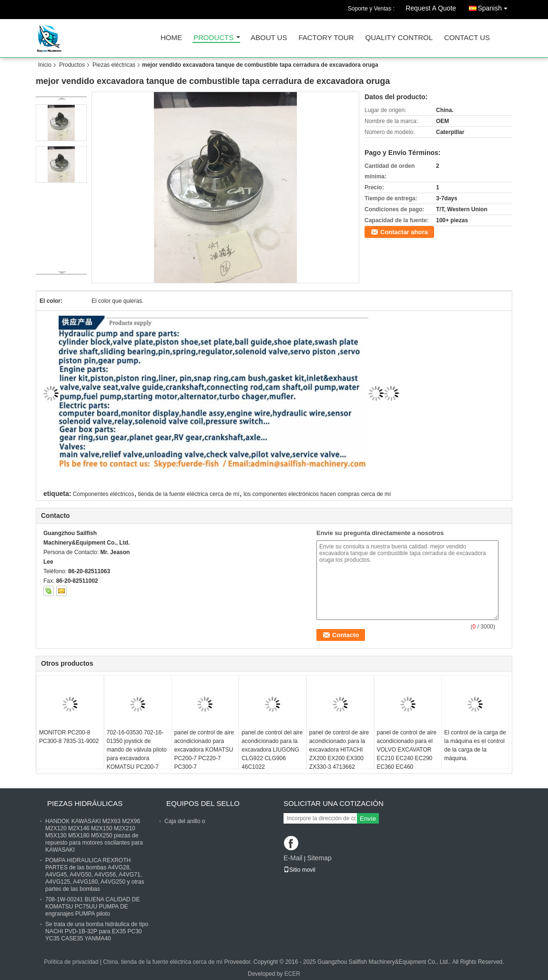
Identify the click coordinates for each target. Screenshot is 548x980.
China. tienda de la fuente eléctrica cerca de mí (163, 962)
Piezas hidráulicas (85, 803)
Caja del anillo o (185, 821)
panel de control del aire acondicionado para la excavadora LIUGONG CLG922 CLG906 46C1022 (272, 750)
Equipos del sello (203, 803)
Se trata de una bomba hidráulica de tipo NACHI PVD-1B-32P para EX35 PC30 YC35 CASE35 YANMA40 (97, 931)
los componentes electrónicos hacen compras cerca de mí (317, 494)
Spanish (495, 6)
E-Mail (293, 858)
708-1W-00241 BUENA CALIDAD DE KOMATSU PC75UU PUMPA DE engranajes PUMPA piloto (93, 907)
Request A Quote (431, 8)
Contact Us (467, 38)
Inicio (45, 65)
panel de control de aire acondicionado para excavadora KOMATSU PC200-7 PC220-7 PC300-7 (204, 750)
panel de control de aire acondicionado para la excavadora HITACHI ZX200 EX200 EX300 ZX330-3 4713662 (339, 750)
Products (213, 38)
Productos (72, 65)
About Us (269, 38)
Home (171, 38)
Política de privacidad (71, 962)
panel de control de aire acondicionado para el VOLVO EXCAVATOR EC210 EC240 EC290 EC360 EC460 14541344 (407, 754)
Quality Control (399, 38)
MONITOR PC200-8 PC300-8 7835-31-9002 (69, 737)
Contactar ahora (404, 232)
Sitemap (319, 858)
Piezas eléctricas (114, 65)
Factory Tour (326, 38)
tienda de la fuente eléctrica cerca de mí (189, 494)
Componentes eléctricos (104, 494)
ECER (292, 974)
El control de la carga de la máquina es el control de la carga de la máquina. (475, 745)
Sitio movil (299, 870)
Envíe (368, 819)
